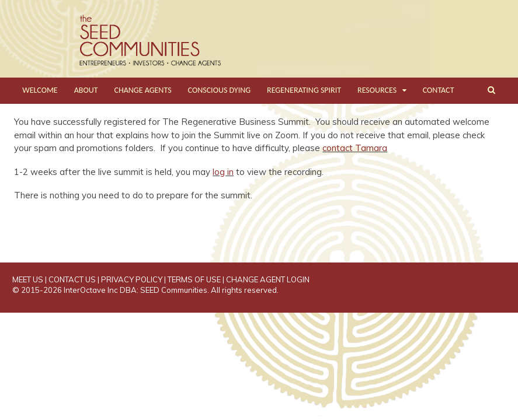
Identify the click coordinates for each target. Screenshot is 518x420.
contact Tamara (355, 148)
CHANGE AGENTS (143, 90)
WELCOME (40, 90)
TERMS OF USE (194, 279)
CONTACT (439, 90)
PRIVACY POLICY (132, 279)
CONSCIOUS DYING (220, 90)
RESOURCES (377, 90)
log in (223, 172)
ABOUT (86, 90)
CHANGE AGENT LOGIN (268, 279)
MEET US (28, 279)
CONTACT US (72, 279)
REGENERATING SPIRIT (304, 90)
